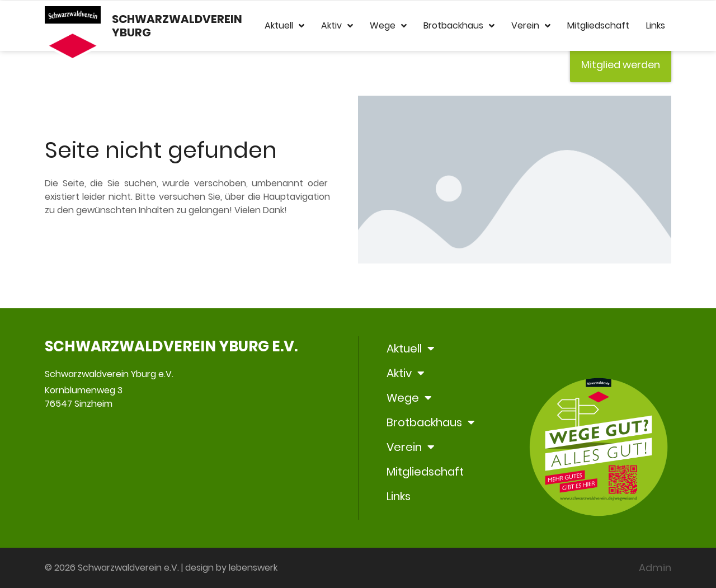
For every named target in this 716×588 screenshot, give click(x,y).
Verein (531, 26)
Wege (388, 26)
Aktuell (284, 26)
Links (656, 25)
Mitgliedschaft (598, 25)
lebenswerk (253, 568)
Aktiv (337, 26)
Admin (655, 568)
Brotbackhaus (459, 26)
